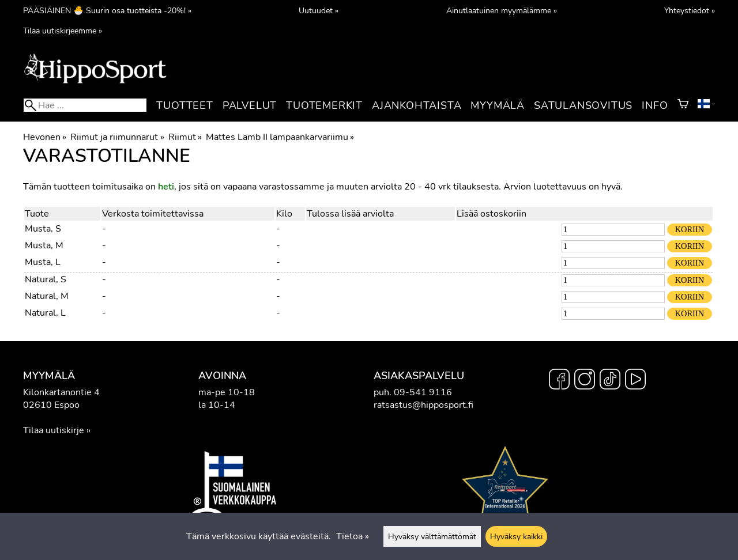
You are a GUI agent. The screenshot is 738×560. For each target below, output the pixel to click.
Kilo (284, 214)
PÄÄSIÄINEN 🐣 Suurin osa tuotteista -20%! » (107, 10)
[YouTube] (635, 381)
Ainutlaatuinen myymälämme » (502, 10)
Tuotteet (184, 105)
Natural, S (46, 279)
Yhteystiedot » (690, 10)
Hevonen (45, 137)
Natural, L (45, 313)
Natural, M (47, 296)
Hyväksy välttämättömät (432, 536)
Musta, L (43, 262)
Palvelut (250, 105)
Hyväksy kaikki (516, 536)
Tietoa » (353, 536)
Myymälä (498, 105)
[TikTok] (610, 381)
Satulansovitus (583, 105)
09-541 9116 (423, 392)
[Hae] (85, 105)
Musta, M (44, 245)
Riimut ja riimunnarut (117, 137)
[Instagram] (585, 381)
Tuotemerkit (324, 105)
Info (655, 105)
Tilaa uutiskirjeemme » (63, 31)
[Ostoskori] (683, 105)
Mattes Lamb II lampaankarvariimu (280, 137)
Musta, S (43, 229)
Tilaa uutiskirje (54, 430)
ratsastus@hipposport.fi (423, 405)
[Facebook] (559, 381)
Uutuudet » (319, 10)
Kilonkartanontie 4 (61, 392)
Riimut (185, 137)
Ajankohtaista (417, 105)
